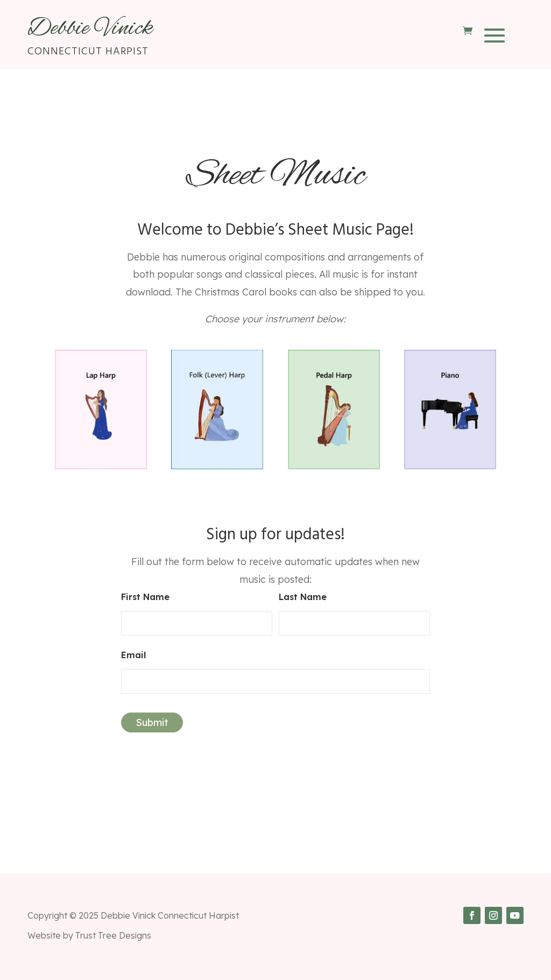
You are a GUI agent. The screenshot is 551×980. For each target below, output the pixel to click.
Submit (152, 722)
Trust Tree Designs (113, 935)
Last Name (303, 597)
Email (133, 655)
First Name (145, 597)
